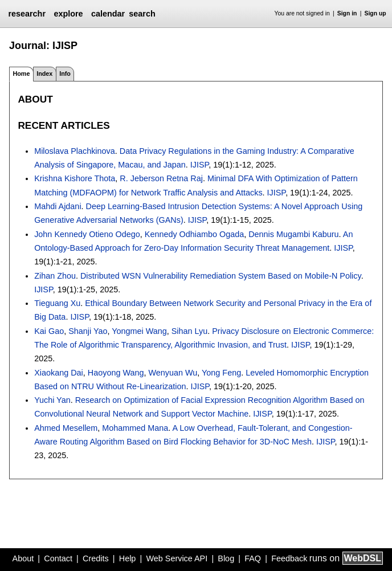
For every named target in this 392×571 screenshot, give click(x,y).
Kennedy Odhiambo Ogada (194, 234)
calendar (108, 14)
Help (128, 558)
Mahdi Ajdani (58, 206)
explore (68, 14)
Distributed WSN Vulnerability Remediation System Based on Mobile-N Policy (221, 276)
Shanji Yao (88, 331)
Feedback (289, 558)
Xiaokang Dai (59, 373)
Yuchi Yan (52, 400)
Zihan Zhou (55, 276)
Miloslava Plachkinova (75, 151)
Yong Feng (221, 373)
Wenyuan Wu (173, 373)
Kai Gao (49, 331)
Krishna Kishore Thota (75, 178)
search (142, 14)
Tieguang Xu (57, 303)
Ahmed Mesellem (66, 428)
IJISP (200, 165)
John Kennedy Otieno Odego (87, 234)
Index (44, 74)
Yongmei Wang (139, 331)
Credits (96, 558)
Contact (58, 558)
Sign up (375, 13)
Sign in (347, 13)
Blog (226, 558)
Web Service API (177, 558)
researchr (27, 14)
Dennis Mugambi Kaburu (293, 234)
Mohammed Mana (135, 428)
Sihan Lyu (189, 331)
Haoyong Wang (116, 373)
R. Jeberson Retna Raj (161, 178)
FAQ (253, 558)
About (23, 558)
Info (65, 74)
